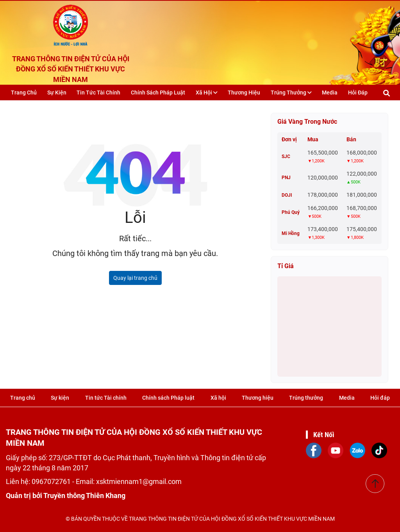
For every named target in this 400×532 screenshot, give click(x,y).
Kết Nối (324, 435)
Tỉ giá (286, 266)
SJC (286, 157)
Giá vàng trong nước (307, 122)
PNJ (286, 178)
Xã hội (207, 93)
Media (330, 93)
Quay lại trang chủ (135, 278)
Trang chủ (24, 93)
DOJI (287, 195)
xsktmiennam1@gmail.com (139, 481)
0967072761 (52, 481)
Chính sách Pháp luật (158, 93)
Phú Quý (291, 212)
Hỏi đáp (358, 93)
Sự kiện (57, 93)
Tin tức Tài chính (98, 93)
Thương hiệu (244, 93)
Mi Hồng (291, 233)
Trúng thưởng (291, 93)
